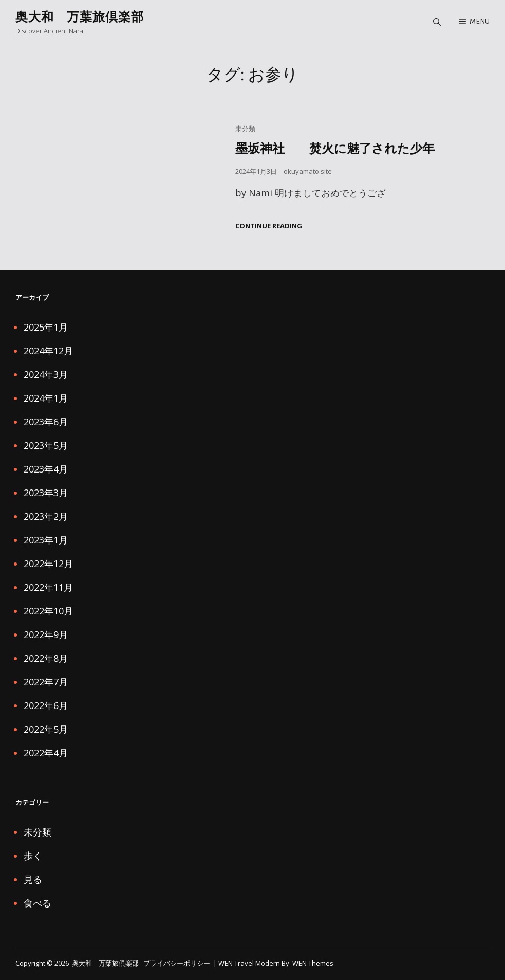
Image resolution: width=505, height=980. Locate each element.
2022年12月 (48, 564)
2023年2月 (46, 516)
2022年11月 (48, 587)
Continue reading (269, 226)
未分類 (245, 129)
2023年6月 (46, 422)
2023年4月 (46, 469)
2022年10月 (48, 611)
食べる (38, 903)
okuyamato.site (308, 171)
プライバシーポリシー (177, 963)
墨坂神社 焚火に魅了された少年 (335, 148)
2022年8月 (46, 658)
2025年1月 (46, 327)
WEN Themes (313, 963)
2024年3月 (46, 374)
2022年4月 (46, 753)
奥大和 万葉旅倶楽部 (80, 16)
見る (33, 879)
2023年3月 (46, 493)
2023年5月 (46, 445)
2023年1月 (46, 540)
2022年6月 (46, 705)
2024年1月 (46, 398)
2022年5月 (46, 729)
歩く (33, 856)
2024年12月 (48, 351)
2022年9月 (46, 634)
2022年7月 (46, 682)
